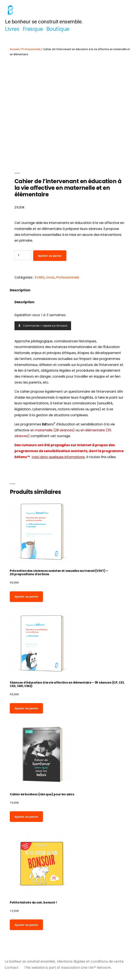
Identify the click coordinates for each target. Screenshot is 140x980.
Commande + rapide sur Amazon (43, 326)
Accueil (14, 49)
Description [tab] (20, 290)
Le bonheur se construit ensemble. (44, 22)
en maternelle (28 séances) (52, 430)
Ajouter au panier (50, 256)
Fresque (33, 29)
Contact (12, 968)
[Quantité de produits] (23, 255)
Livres (12, 29)
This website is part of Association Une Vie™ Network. (68, 968)
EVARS (40, 277)
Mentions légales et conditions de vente (90, 961)
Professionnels (31, 49)
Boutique (58, 29)
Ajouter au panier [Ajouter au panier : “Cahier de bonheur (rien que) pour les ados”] (26, 817)
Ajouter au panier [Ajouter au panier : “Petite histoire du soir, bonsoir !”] (26, 925)
